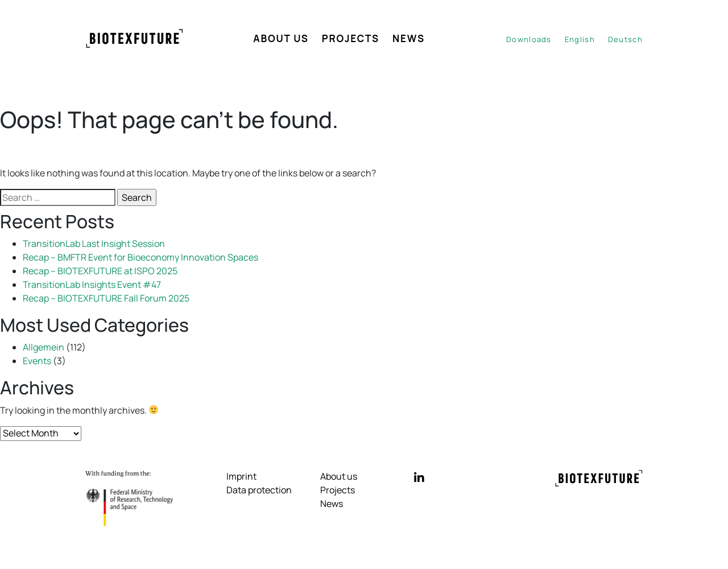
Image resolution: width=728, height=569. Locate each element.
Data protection (259, 490)
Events (37, 361)
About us (281, 38)
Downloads (529, 39)
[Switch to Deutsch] (625, 40)
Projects (351, 38)
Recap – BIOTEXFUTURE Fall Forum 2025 (106, 298)
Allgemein (44, 347)
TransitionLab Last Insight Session (94, 244)
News (409, 38)
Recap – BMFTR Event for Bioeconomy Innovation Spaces (140, 257)
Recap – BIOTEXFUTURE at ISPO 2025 (100, 271)
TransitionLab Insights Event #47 (92, 284)
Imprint (241, 476)
